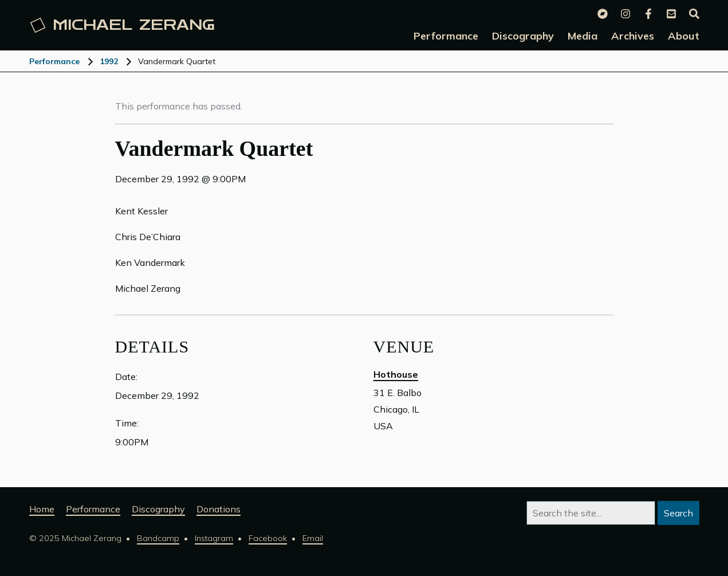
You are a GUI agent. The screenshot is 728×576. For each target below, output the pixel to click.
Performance (54, 61)
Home (42, 509)
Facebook (268, 538)
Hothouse (396, 374)
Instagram (214, 538)
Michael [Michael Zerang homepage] (122, 25)
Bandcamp (158, 538)
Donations (219, 509)
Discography (158, 509)
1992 (109, 61)
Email (313, 538)
